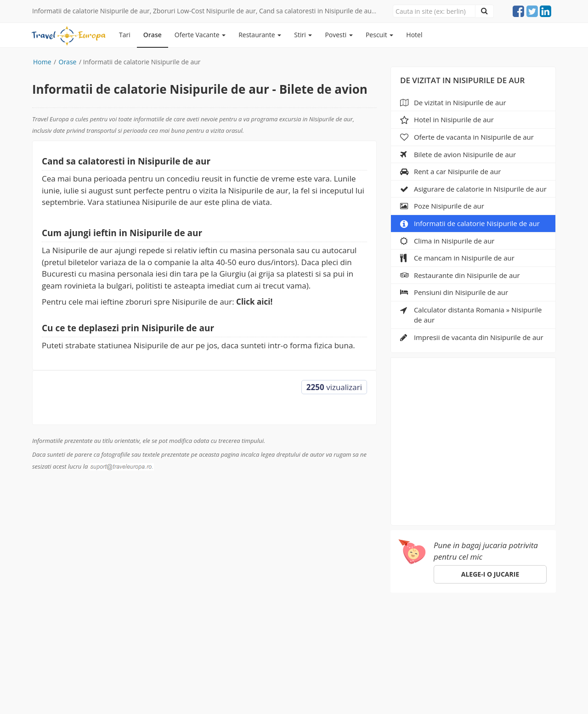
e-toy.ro (337, 695)
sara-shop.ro (289, 695)
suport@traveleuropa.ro (326, 637)
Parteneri (333, 622)
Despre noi (288, 622)
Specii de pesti (234, 622)
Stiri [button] (303, 35)
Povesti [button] (339, 35)
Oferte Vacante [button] (200, 35)
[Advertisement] (473, 438)
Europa (45, 622)
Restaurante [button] (260, 35)
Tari (125, 35)
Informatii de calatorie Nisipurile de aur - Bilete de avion (200, 89)
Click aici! (254, 302)
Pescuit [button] (379, 35)
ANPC (396, 622)
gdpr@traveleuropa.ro (269, 686)
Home (42, 62)
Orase (153, 35)
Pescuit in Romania (165, 622)
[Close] (434, 11)
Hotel (414, 35)
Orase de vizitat (95, 622)
